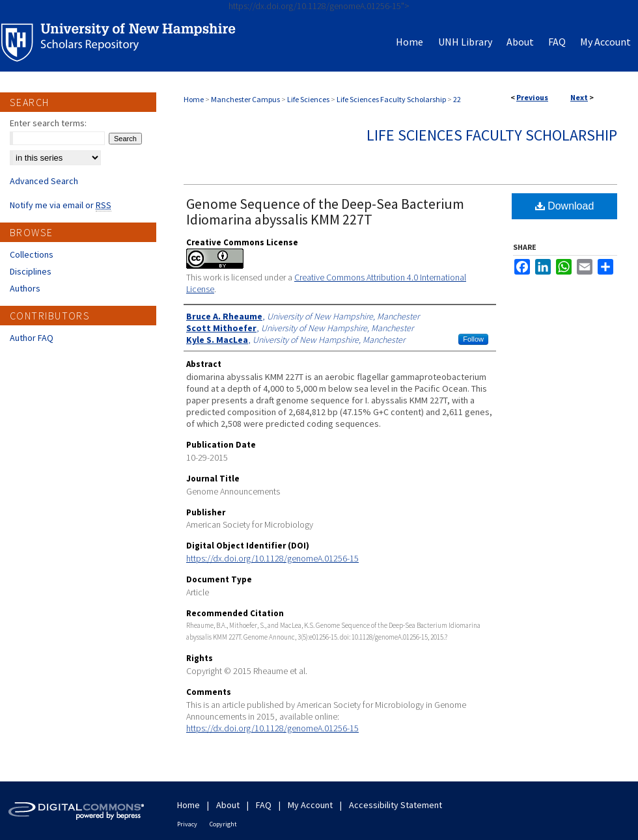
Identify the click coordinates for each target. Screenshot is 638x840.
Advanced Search (44, 181)
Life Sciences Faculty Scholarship (391, 99)
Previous (532, 97)
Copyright (223, 824)
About (228, 805)
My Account (310, 805)
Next (579, 97)
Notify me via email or (61, 205)
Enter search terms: (48, 123)
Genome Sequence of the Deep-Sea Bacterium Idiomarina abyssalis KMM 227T (325, 211)
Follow (473, 339)
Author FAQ (32, 338)
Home (194, 99)
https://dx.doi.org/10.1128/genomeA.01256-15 (272, 558)
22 (457, 99)
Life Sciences (308, 99)
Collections (32, 254)
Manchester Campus (245, 99)
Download (565, 206)
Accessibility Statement (395, 805)
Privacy (187, 824)
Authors (25, 288)
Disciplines (31, 271)
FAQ (264, 805)
